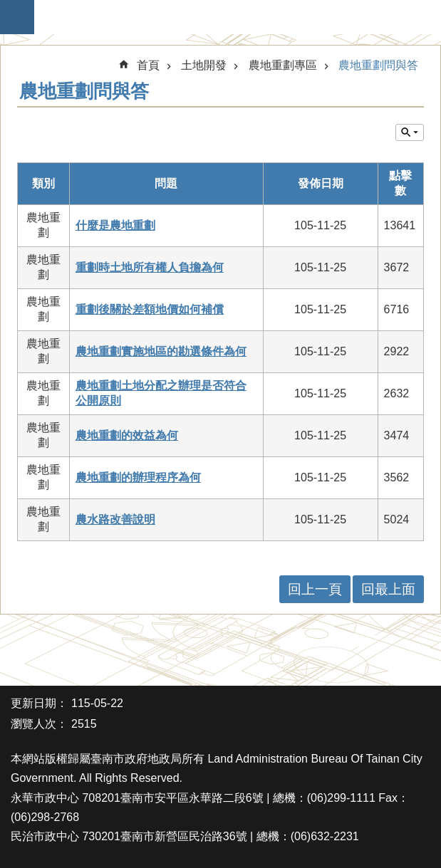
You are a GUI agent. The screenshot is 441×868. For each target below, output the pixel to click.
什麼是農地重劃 (115, 225)
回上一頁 (315, 589)
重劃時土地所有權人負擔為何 (150, 267)
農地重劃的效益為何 (127, 435)
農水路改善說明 (115, 519)
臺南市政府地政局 (228, 17)
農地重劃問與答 (378, 65)
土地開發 (204, 65)
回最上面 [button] (388, 589)
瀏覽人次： (39, 724)
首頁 (148, 65)
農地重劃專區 (283, 65)
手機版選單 (17, 17)
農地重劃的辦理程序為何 (138, 477)
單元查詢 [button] (410, 132)
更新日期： (39, 703)
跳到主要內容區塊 (7, 7)
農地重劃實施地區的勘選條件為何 (161, 351)
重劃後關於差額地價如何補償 (150, 309)
